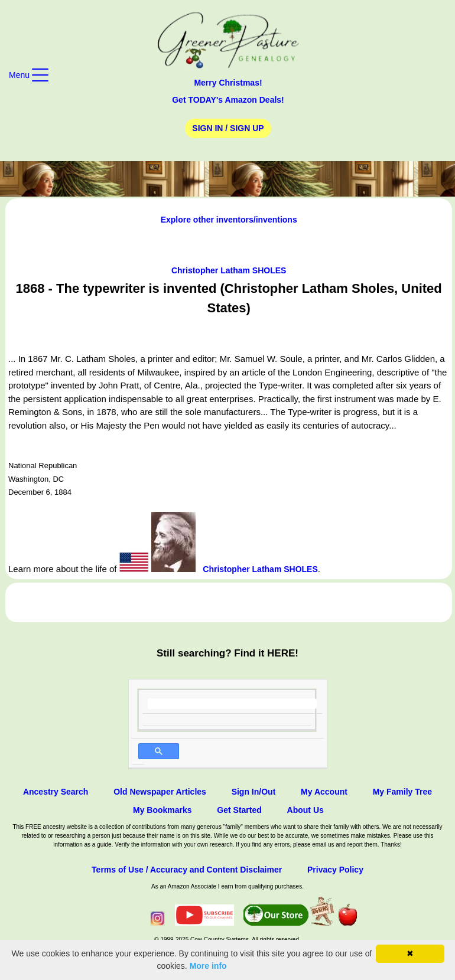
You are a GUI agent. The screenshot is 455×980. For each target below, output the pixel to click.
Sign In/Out (254, 792)
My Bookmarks (162, 810)
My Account (324, 792)
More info (208, 966)
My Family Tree (402, 792)
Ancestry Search (56, 792)
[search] (233, 704)
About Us (305, 810)
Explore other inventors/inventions (229, 220)
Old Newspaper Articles (160, 792)
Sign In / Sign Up (228, 128)
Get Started (239, 810)
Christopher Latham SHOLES (229, 270)
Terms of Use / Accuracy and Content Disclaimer (187, 870)
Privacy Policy (335, 870)
